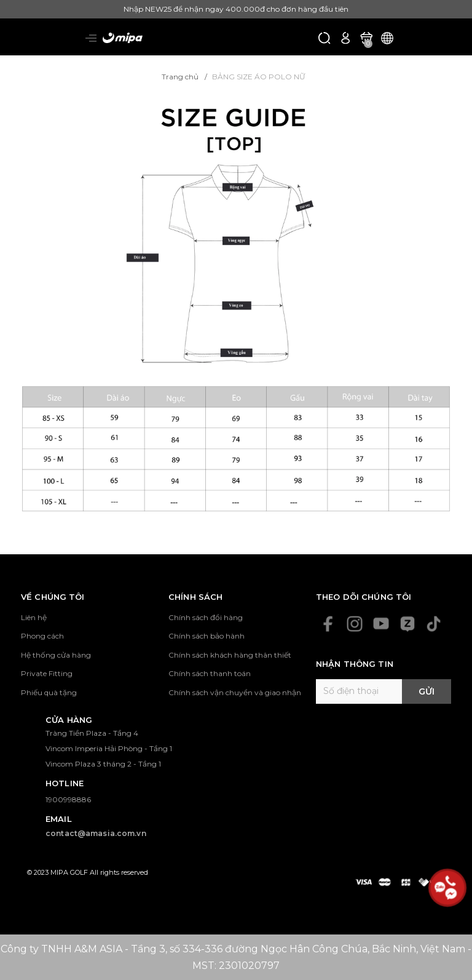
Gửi (427, 691)
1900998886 (68, 799)
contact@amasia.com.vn (96, 833)
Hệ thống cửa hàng (56, 655)
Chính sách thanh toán (210, 673)
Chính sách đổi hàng (206, 617)
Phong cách (42, 636)
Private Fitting (47, 673)
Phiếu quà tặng (49, 692)
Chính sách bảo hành (206, 636)
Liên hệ (34, 617)
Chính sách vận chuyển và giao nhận (235, 692)
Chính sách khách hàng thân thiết (230, 655)
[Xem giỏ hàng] (366, 37)
